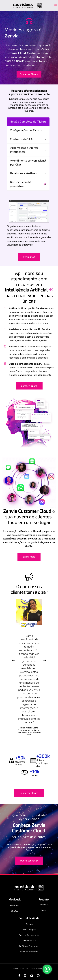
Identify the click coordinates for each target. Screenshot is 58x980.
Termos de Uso (29, 941)
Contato (29, 924)
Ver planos (29, 257)
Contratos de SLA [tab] (21, 139)
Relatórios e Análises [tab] (23, 173)
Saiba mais (29, 557)
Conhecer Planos (29, 74)
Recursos (44, 905)
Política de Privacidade (29, 946)
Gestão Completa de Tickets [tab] (28, 122)
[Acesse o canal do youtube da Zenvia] (32, 976)
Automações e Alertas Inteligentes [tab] (24, 150)
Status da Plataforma (29, 952)
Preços (43, 910)
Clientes (14, 911)
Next (45, 660)
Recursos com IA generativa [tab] (28, 184)
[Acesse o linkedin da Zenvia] (25, 976)
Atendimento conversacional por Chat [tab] (28, 163)
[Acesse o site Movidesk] (28, 5)
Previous (13, 660)
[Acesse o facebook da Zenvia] (20, 976)
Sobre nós (15, 906)
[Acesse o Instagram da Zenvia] (38, 976)
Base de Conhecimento (29, 935)
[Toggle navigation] (54, 5)
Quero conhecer (29, 860)
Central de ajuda (29, 930)
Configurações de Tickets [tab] (26, 130)
